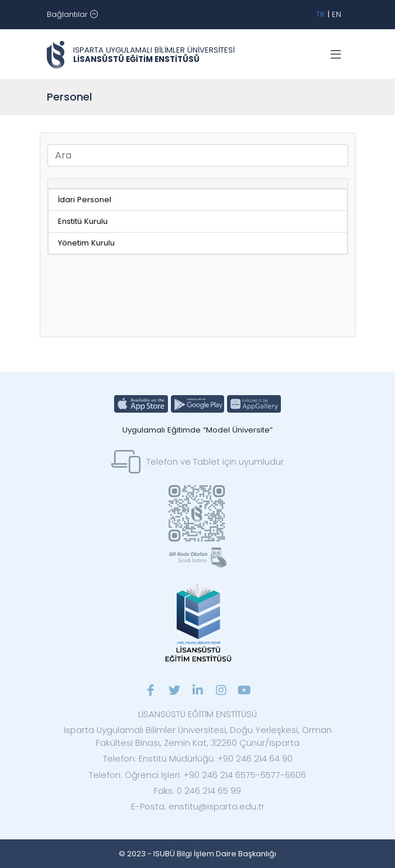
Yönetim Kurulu (86, 243)
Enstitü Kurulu (83, 221)
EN (336, 14)
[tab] (198, 184)
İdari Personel (85, 200)
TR (320, 14)
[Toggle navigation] (72, 15)
